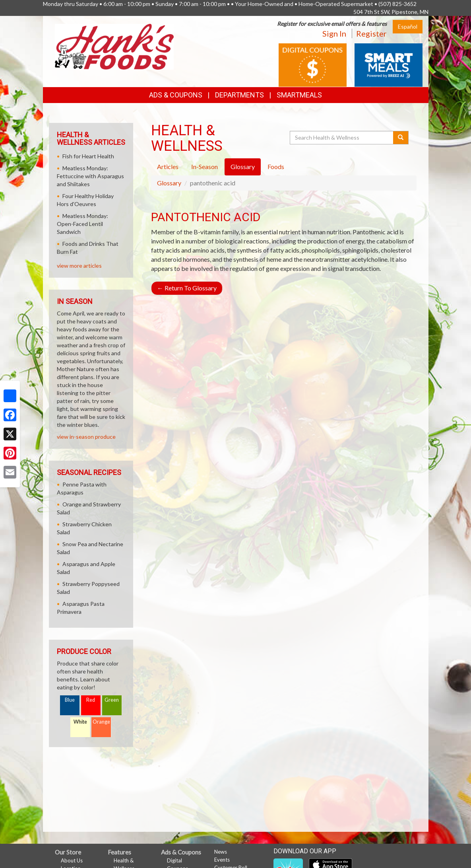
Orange (101, 722)
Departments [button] (239, 95)
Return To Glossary (187, 288)
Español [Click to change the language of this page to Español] (408, 26)
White (80, 722)
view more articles (79, 266)
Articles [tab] (168, 166)
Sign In (334, 33)
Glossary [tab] (243, 166)
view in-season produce (86, 437)
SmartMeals (299, 95)
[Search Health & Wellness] (342, 138)
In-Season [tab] (204, 166)
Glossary (169, 183)
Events (222, 860)
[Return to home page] (114, 46)
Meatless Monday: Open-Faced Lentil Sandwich (82, 224)
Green (112, 700)
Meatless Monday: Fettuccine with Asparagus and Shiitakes (90, 176)
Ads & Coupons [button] (176, 95)
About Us (72, 860)
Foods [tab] (276, 166)
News (221, 852)
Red (91, 700)
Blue (70, 700)
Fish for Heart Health (88, 156)
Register (371, 33)
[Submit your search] (401, 138)
